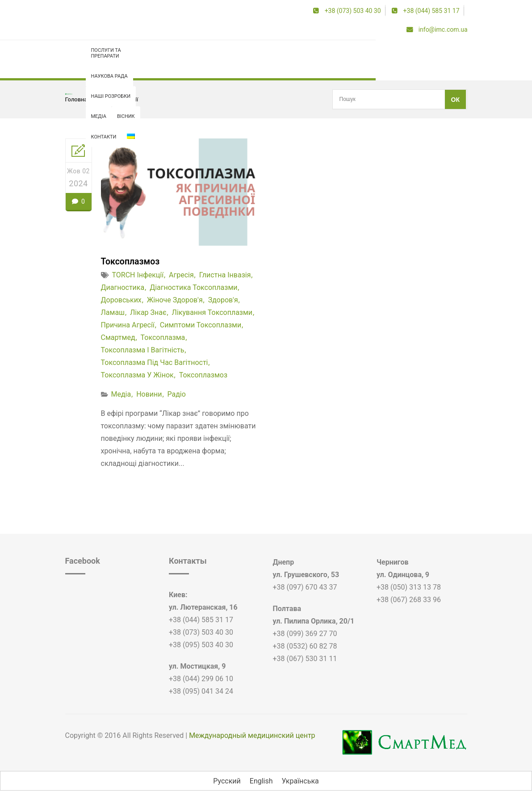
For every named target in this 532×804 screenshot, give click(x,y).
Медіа (121, 394)
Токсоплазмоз (131, 261)
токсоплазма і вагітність (143, 350)
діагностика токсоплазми (193, 287)
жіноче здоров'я (175, 300)
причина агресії (128, 325)
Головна (76, 99)
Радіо (177, 394)
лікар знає (148, 312)
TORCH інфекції (117, 99)
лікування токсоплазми (212, 312)
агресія (181, 275)
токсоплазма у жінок (137, 375)
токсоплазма (163, 337)
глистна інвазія (225, 275)
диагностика (123, 287)
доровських (121, 300)
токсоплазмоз (203, 375)
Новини (149, 394)
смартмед (118, 337)
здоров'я (223, 300)
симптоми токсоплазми (201, 325)
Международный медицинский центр (252, 735)
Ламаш (113, 312)
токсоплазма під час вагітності (155, 362)
